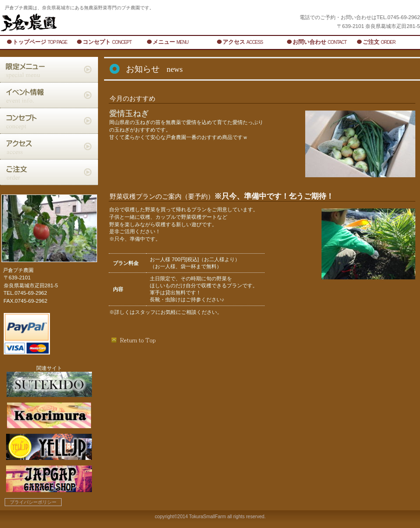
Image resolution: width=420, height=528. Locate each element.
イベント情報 (49, 95)
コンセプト (49, 121)
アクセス (49, 146)
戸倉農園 (117, 22)
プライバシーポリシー (33, 502)
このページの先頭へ (134, 340)
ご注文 (49, 172)
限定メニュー (49, 69)
